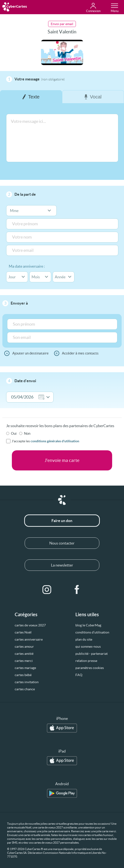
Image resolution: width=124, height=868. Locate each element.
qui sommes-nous (88, 647)
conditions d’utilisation (92, 632)
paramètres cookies (90, 668)
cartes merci (24, 661)
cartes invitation (27, 682)
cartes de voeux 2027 (30, 625)
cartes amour (24, 647)
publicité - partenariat (92, 654)
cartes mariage (25, 668)
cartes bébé (23, 675)
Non (27, 433)
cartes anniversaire (29, 639)
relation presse (86, 661)
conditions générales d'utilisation (55, 441)
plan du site (84, 639)
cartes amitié (24, 654)
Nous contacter (62, 543)
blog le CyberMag (88, 625)
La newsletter (62, 565)
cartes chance (25, 689)
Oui (14, 433)
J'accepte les (45, 441)
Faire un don (62, 521)
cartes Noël (23, 632)
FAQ (79, 675)
